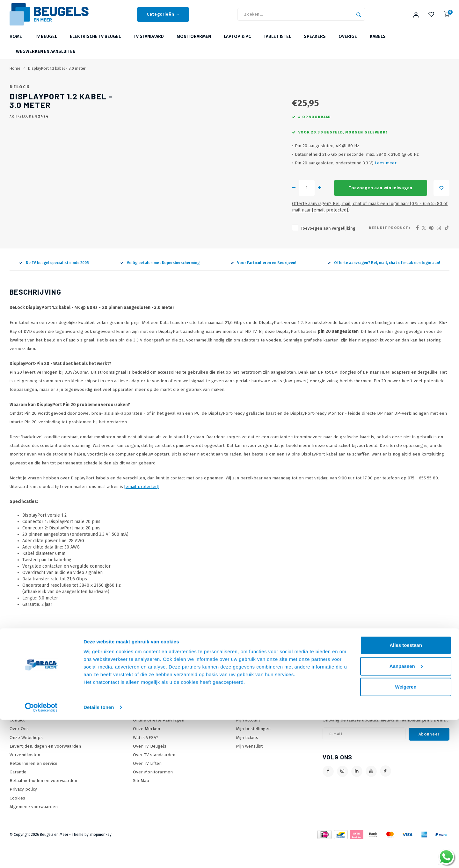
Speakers (315, 43)
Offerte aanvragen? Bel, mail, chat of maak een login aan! (384, 289)
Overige (348, 43)
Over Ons (19, 754)
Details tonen (99, 855)
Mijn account (248, 746)
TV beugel (46, 43)
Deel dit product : (390, 254)
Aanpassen (406, 814)
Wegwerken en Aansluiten (46, 58)
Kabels (378, 43)
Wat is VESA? (146, 763)
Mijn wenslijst (249, 772)
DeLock (195, 93)
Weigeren (406, 835)
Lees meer (279, 195)
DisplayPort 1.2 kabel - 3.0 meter (57, 74)
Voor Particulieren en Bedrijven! (263, 289)
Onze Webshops (26, 763)
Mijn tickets (247, 763)
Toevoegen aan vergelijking (221, 254)
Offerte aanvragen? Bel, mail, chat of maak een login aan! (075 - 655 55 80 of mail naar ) (292, 236)
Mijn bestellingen (253, 754)
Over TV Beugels (150, 772)
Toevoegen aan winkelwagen (275, 220)
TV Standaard (149, 43)
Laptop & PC (237, 43)
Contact (17, 746)
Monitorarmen (194, 43)
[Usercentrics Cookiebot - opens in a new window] (41, 856)
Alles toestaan (406, 793)
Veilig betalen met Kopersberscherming (160, 289)
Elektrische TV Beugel (95, 43)
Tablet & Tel (277, 43)
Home (16, 43)
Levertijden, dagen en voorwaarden (45, 772)
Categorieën (163, 18)
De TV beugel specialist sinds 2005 (54, 289)
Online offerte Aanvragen (159, 746)
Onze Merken (146, 754)
